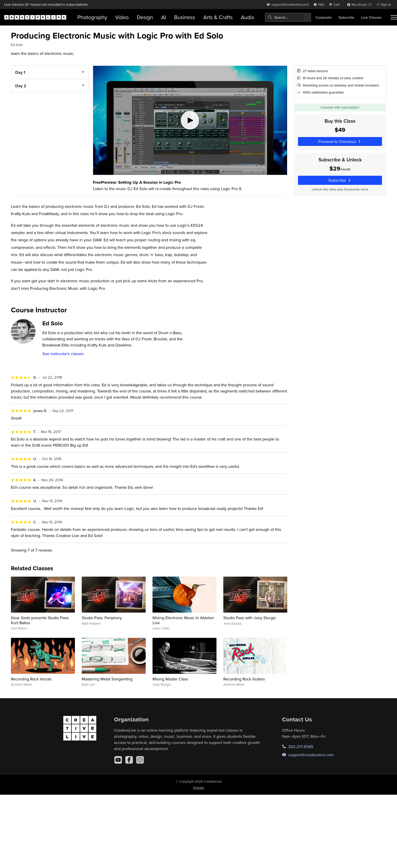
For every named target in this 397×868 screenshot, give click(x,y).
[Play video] (190, 120)
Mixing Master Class (170, 679)
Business (185, 17)
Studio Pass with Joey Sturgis (249, 618)
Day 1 (20, 72)
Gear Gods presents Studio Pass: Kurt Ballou (40, 620)
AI (164, 17)
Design (145, 17)
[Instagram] (140, 760)
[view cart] (336, 4)
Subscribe (346, 17)
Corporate (324, 17)
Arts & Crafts (218, 17)
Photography (92, 17)
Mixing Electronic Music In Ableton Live (183, 620)
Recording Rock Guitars (244, 679)
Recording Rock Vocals (31, 679)
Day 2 (21, 85)
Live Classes (372, 17)
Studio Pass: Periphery (102, 618)
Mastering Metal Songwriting (107, 679)
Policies (199, 788)
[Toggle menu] (394, 17)
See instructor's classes (63, 354)
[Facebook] (129, 760)
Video (122, 17)
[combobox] (288, 17)
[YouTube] (118, 760)
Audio (248, 17)
